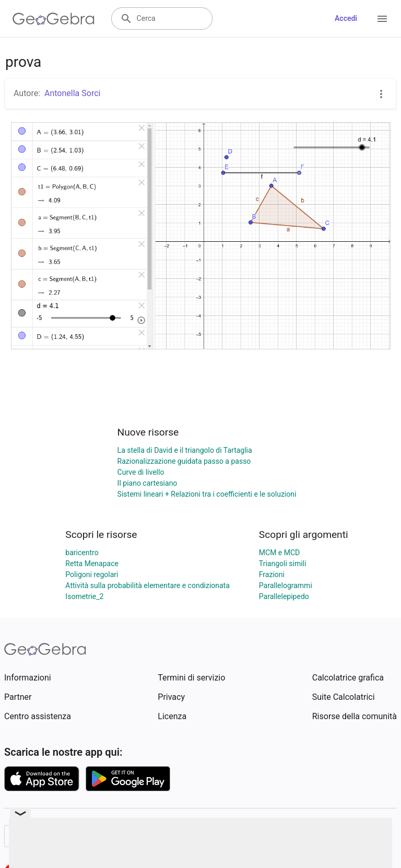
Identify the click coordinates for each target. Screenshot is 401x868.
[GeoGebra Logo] (54, 19)
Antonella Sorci (72, 93)
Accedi (346, 18)
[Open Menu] (382, 19)
